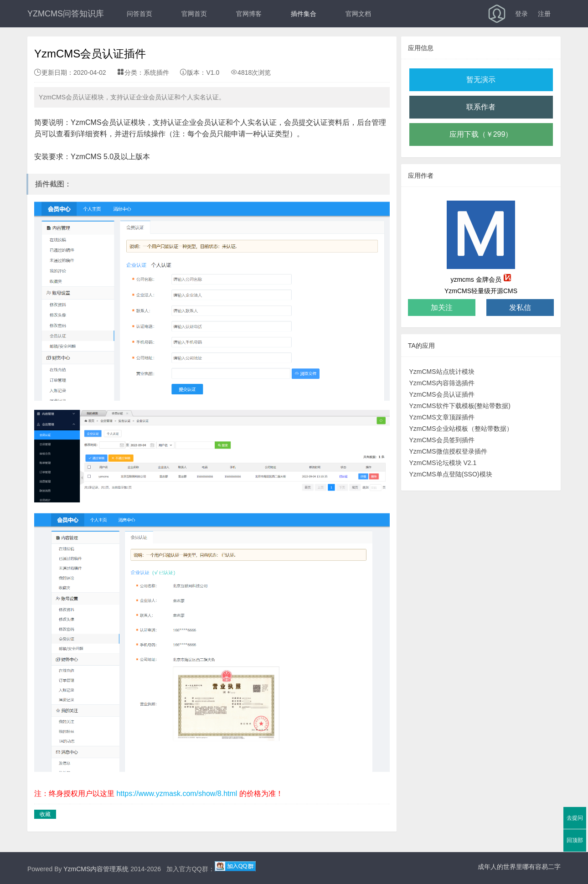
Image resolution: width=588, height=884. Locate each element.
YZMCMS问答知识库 (66, 14)
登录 (521, 14)
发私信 (520, 308)
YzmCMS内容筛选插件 (442, 383)
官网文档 (358, 14)
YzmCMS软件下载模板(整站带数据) (460, 406)
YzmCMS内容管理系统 (96, 869)
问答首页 (139, 14)
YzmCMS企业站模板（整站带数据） (461, 429)
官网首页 (194, 14)
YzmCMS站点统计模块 (442, 372)
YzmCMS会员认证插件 (442, 394)
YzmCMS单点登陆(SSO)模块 (451, 474)
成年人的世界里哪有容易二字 (519, 867)
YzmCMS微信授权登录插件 (448, 451)
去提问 (575, 818)
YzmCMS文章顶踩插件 (442, 417)
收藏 (45, 814)
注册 (544, 14)
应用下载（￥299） (481, 134)
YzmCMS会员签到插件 (442, 440)
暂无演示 (481, 80)
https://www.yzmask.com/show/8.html (177, 794)
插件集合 (304, 14)
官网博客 (249, 14)
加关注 (442, 308)
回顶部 (575, 840)
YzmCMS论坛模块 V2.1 (443, 463)
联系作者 (481, 107)
